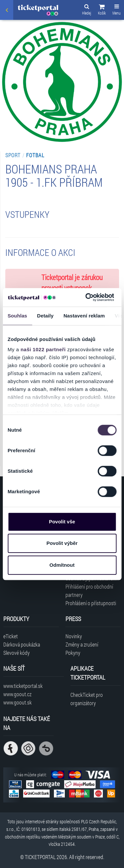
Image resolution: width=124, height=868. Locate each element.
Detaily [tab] (45, 316)
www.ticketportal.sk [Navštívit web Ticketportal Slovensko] (23, 686)
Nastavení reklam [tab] (84, 316)
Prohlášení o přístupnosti (91, 603)
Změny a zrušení (82, 644)
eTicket (11, 636)
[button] (102, 11)
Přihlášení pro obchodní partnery (89, 591)
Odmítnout (62, 565)
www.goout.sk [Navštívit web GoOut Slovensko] (18, 702)
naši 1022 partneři (43, 349)
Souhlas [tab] (17, 316)
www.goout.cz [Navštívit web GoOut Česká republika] (17, 694)
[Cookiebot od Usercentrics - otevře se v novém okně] (86, 297)
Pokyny (73, 653)
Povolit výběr (62, 543)
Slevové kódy (17, 653)
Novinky (74, 636)
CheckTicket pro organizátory (87, 699)
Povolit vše (62, 522)
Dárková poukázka (22, 644)
